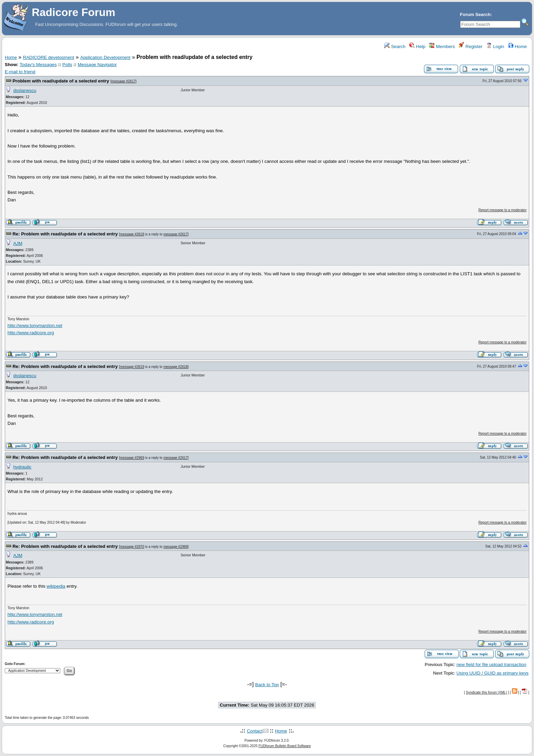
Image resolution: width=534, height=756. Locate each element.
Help (417, 47)
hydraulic (22, 467)
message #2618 (132, 234)
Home (517, 47)
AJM (18, 243)
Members (442, 47)
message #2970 (132, 547)
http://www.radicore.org (31, 333)
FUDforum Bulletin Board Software (285, 746)
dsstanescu (25, 90)
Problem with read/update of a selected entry (61, 81)
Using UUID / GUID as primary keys (492, 673)
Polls (67, 65)
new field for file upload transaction (491, 665)
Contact (255, 731)
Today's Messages (38, 65)
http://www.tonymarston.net (35, 326)
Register (470, 47)
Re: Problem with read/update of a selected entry (65, 234)
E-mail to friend (20, 72)
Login (495, 47)
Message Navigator (97, 65)
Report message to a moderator (502, 210)
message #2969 (132, 458)
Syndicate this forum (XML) (486, 692)
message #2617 (123, 81)
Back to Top (267, 685)
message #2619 (132, 367)
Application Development (105, 57)
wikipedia (56, 586)
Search (395, 47)
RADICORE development (48, 57)
